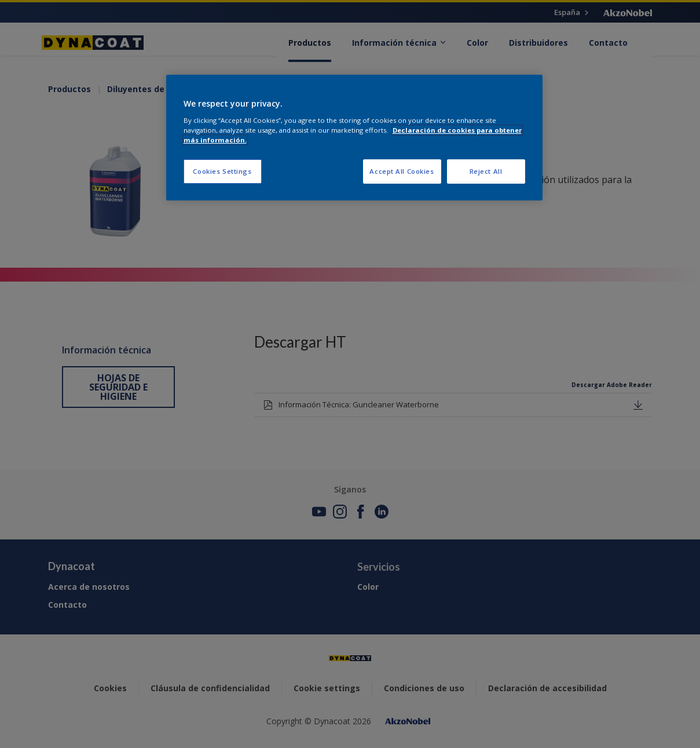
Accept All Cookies (402, 171)
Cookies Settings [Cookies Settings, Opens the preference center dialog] (222, 171)
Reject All (486, 171)
